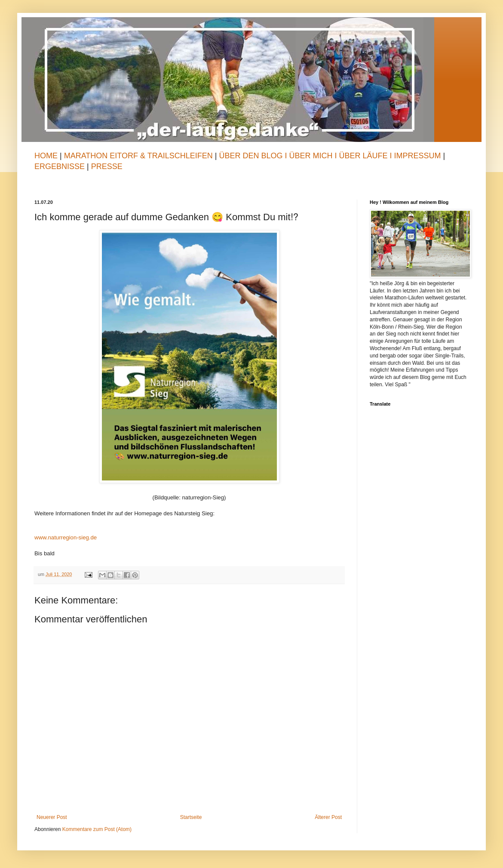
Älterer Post (328, 817)
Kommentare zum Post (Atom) (97, 829)
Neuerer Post (52, 817)
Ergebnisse (61, 166)
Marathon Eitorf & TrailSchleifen (140, 156)
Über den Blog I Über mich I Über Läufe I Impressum (330, 156)
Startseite (191, 817)
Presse (107, 166)
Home (46, 156)
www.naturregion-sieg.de (66, 537)
